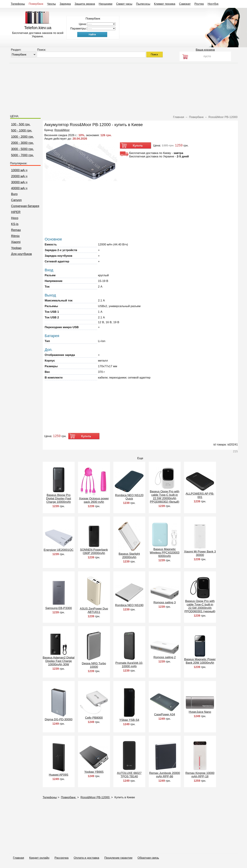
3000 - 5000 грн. (23, 149)
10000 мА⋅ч (19, 170)
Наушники (106, 4)
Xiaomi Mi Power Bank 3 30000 (200, 553)
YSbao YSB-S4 (129, 720)
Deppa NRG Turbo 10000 (94, 665)
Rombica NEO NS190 (129, 605)
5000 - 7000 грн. (23, 155)
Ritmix (15, 236)
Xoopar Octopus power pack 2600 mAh (94, 500)
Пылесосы (143, 4)
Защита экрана (85, 4)
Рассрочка (62, 858)
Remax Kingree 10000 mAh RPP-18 (200, 775)
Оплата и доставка (87, 858)
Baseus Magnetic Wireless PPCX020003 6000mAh (165, 553)
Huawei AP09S (59, 775)
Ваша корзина (205, 50)
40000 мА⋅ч (19, 188)
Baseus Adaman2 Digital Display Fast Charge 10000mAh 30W (59, 661)
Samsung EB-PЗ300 (59, 608)
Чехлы (51, 4)
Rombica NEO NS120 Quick (129, 497)
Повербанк (36, 4)
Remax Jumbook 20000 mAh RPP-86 (165, 775)
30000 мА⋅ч (19, 182)
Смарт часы (124, 4)
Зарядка (65, 4)
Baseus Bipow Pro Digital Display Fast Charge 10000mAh (59, 498)
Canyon (16, 200)
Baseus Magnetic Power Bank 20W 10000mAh (200, 661)
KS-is (15, 224)
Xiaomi (16, 242)
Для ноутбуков (22, 254)
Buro (14, 194)
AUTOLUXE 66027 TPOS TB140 (129, 775)
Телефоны (18, 4)
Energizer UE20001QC (59, 550)
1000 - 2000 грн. (23, 137)
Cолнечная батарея (25, 206)
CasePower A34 (165, 714)
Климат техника (165, 4)
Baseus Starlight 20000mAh (129, 556)
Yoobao (16, 248)
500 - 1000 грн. (22, 131)
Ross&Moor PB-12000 (95, 797)
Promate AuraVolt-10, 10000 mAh (129, 665)
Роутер (199, 4)
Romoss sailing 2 (165, 657)
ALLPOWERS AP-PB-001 (200, 495)
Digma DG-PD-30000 (59, 719)
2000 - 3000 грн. (23, 143)
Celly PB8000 (94, 718)
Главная (19, 858)
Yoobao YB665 (94, 772)
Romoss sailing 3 (165, 602)
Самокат (185, 4)
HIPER (16, 212)
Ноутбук (213, 4)
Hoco (15, 218)
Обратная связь (148, 858)
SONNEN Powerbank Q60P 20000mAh (94, 551)
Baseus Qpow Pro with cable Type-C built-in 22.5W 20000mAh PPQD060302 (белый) (165, 497)
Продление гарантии (118, 858)
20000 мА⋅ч (19, 176)
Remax (16, 230)
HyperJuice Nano (200, 712)
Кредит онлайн (39, 858)
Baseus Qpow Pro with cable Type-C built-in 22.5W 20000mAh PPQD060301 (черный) (200, 606)
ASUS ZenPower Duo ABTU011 (94, 610)
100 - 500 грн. (21, 124)
